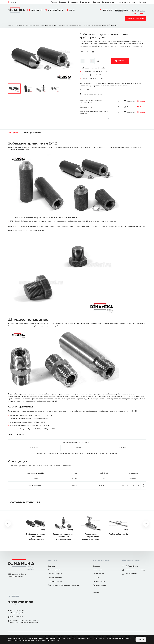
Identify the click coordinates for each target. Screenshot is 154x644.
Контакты (143, 2)
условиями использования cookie (48, 640)
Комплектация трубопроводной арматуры (64, 585)
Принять (141, 639)
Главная (54, 2)
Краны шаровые (54, 570)
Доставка (96, 2)
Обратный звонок (138, 13)
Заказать (120, 61)
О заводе (62, 2)
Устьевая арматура (55, 581)
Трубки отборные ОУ (118, 534)
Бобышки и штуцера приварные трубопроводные (36, 537)
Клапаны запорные (55, 574)
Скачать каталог (130, 574)
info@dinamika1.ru (123, 11)
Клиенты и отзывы (124, 2)
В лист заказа (103, 61)
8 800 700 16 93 (139, 11)
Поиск (71, 11)
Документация (86, 2)
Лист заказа (106, 10)
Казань (13, 2)
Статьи (135, 2)
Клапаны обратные (55, 577)
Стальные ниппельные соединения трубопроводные (63, 537)
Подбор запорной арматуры (134, 570)
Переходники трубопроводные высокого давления (91, 537)
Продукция (35, 11)
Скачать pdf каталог (136, 19)
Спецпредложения (109, 2)
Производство (73, 2)
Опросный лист (54, 11)
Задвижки (51, 566)
